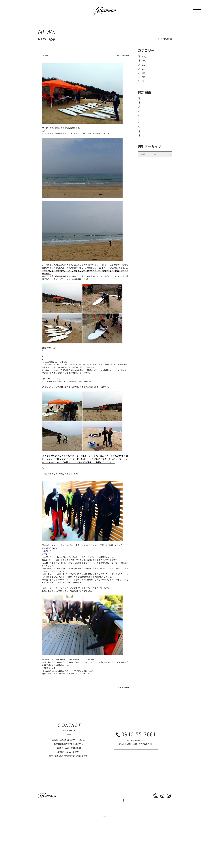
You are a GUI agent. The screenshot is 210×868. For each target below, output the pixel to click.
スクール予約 (136, 799)
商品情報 (145, 69)
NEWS (158, 39)
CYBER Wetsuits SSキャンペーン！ (156, 103)
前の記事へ (46, 735)
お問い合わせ (136, 789)
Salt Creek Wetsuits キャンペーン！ (156, 115)
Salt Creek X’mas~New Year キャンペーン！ (156, 140)
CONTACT (136, 844)
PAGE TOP (203, 840)
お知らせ (145, 56)
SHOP (97, 844)
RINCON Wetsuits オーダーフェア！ (156, 107)
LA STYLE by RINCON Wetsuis (154, 98)
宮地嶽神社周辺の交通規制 (152, 126)
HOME (149, 39)
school (144, 81)
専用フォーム (57, 796)
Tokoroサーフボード (51, 411)
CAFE (109, 844)
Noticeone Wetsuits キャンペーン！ (156, 111)
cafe (143, 77)
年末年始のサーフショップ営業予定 (156, 130)
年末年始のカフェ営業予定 (152, 135)
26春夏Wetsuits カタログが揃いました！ (156, 121)
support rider (147, 73)
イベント (145, 65)
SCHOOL (83, 844)
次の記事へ (126, 735)
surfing (144, 61)
